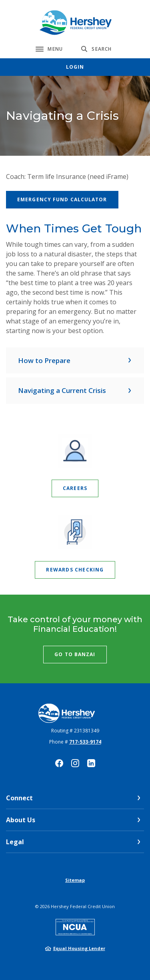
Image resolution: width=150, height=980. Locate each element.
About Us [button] (21, 820)
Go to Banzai (75, 654)
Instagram (75, 763)
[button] (75, 361)
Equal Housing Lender (79, 948)
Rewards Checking (75, 570)
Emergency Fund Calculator (62, 199)
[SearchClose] (96, 49)
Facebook (59, 763)
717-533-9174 (85, 742)
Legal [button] (15, 842)
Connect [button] (19, 798)
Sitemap (75, 880)
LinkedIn (91, 763)
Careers (75, 488)
